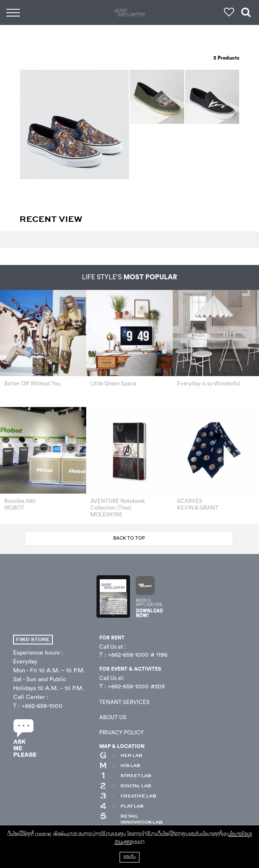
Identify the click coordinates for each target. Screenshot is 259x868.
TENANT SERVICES (124, 702)
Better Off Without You (32, 384)
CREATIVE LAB (128, 796)
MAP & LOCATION (122, 746)
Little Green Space (113, 384)
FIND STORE (33, 640)
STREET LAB (125, 776)
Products (226, 58)
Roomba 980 (20, 501)
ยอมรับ (129, 857)
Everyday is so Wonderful (208, 384)
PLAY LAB (121, 806)
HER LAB (121, 756)
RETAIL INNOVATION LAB (131, 819)
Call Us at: (112, 678)
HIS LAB (120, 766)
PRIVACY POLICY (121, 733)
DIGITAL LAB (125, 786)
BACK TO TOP (129, 538)
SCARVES (190, 501)
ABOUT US (113, 717)
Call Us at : (113, 647)
